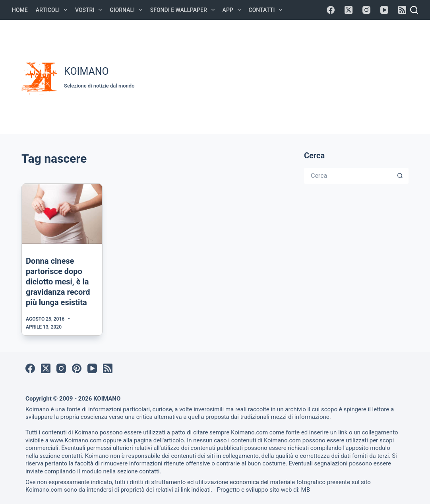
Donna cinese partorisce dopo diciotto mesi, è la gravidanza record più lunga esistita (58, 282)
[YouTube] (384, 10)
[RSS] (402, 10)
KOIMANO (86, 71)
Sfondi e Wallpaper (184, 10)
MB (306, 490)
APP (233, 10)
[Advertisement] (286, 76)
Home (20, 10)
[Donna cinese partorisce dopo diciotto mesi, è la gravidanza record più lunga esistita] (62, 214)
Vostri (90, 10)
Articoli (53, 10)
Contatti (267, 10)
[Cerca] (414, 10)
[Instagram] (366, 10)
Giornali (128, 10)
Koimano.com (249, 432)
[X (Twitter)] (349, 10)
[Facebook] (331, 10)
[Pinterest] (77, 368)
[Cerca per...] (348, 176)
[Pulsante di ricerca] (401, 176)
